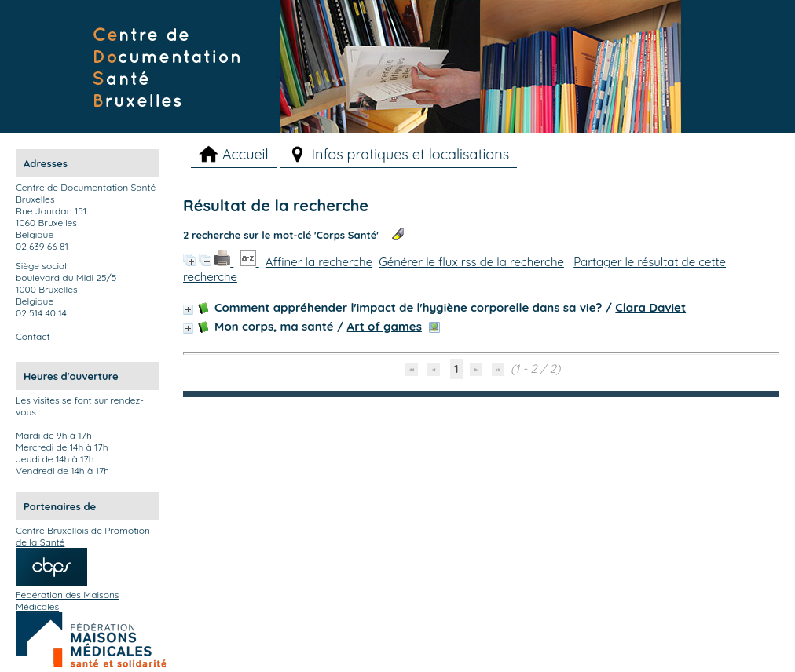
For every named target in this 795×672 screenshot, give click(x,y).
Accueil (245, 154)
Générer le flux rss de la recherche (471, 262)
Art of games (385, 326)
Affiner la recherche (319, 262)
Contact (33, 336)
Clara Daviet (650, 307)
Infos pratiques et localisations (411, 154)
